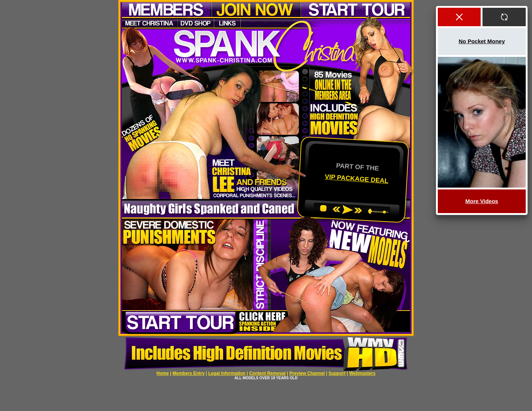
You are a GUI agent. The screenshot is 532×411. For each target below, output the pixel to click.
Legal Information (227, 373)
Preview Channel (307, 373)
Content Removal (267, 373)
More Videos (482, 201)
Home (163, 373)
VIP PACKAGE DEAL (357, 178)
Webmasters (362, 373)
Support (337, 373)
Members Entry (189, 373)
